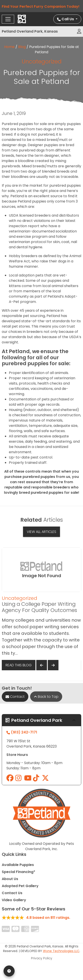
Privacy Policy (42, 958)
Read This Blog (19, 665)
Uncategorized (42, 62)
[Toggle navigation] (8, 19)
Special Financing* (18, 872)
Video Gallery (14, 900)
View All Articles (41, 532)
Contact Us (12, 893)
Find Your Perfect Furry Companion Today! (41, 6)
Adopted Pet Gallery (20, 886)
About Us (10, 879)
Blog (22, 47)
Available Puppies (18, 865)
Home (9, 47)
